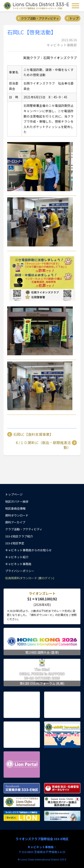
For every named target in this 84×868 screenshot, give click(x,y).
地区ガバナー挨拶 (17, 501)
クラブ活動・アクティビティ (40, 18)
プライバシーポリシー (20, 571)
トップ (74, 18)
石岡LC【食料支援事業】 (33, 434)
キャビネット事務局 (18, 564)
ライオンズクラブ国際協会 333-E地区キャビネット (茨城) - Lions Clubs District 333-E (37, 6)
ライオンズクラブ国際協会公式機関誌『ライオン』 (22, 816)
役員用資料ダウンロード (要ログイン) (30, 578)
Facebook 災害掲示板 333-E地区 (22, 788)
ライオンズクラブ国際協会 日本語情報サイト (62, 816)
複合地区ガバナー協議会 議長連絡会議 (62, 802)
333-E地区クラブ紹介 (19, 536)
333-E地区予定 (15, 543)
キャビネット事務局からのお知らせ (28, 550)
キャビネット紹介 (17, 557)
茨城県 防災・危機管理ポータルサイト (62, 788)
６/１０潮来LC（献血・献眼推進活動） (43, 445)
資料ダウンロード (17, 515)
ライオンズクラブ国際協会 (22, 802)
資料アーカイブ (15, 522)
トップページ (14, 494)
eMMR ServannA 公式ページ (62, 735)
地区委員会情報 (15, 508)
